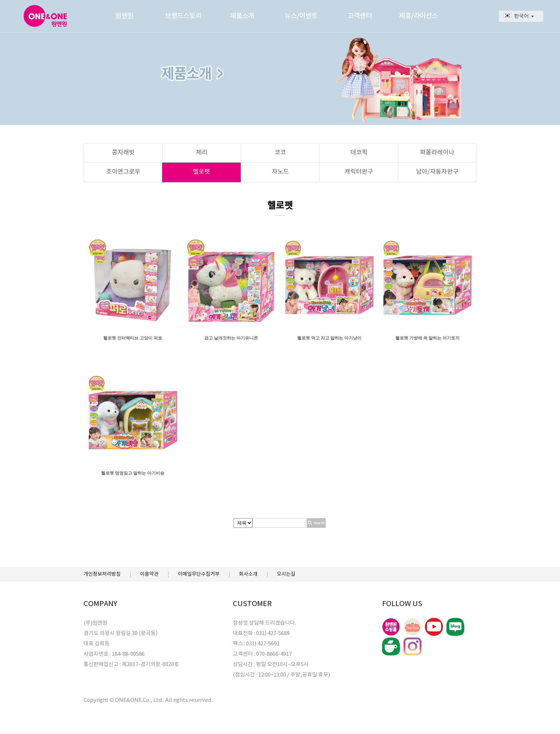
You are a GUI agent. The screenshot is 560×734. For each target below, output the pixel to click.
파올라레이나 (437, 153)
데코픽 (359, 153)
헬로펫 (201, 172)
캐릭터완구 (359, 172)
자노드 (280, 172)
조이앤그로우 (123, 172)
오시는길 (286, 574)
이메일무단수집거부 (199, 574)
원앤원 (124, 16)
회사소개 (248, 574)
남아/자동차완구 (437, 172)
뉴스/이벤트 (301, 16)
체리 (202, 153)
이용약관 (149, 574)
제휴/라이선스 (418, 16)
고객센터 (360, 16)
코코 (280, 153)
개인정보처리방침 (102, 574)
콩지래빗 (123, 153)
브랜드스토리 (183, 16)
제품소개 (242, 16)
